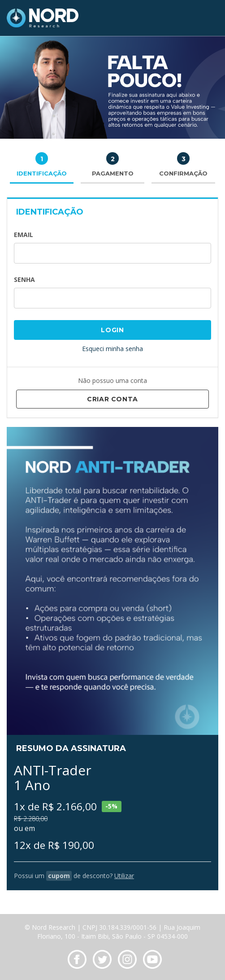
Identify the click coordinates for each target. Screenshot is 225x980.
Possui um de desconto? (74, 876)
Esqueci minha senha (112, 349)
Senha (24, 279)
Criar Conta (112, 399)
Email (24, 235)
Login (112, 330)
